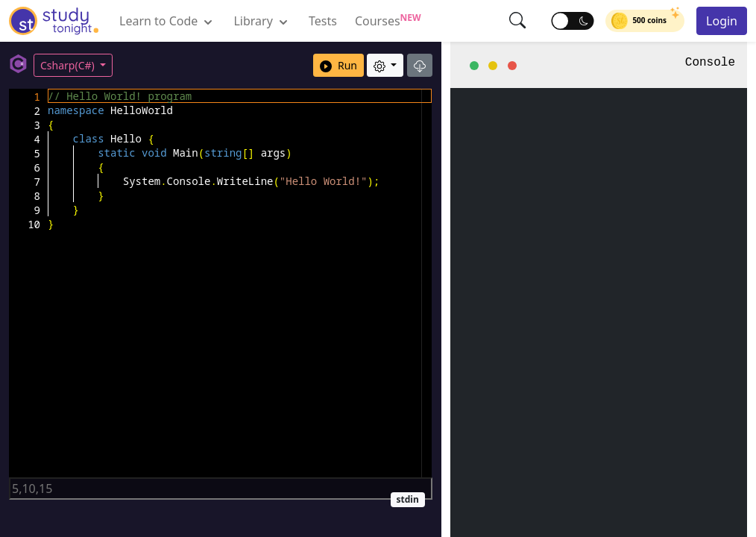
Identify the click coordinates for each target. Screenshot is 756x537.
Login (722, 21)
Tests (323, 21)
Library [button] (262, 21)
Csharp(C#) (69, 65)
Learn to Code (167, 21)
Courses (388, 20)
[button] (519, 20)
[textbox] (48, 89)
